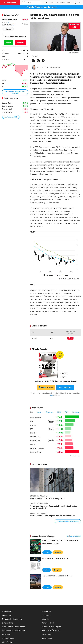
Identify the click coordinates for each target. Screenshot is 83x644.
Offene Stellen (8, 638)
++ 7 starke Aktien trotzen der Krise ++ (41, 7)
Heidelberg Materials (37, 448)
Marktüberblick (48, 623)
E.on (32, 421)
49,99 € (47, 552)
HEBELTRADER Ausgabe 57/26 (55, 558)
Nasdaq (39, 412)
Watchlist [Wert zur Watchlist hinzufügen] (9, 29)
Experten (45, 619)
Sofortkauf (46, 387)
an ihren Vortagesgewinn (62, 293)
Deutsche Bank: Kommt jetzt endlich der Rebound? (52, 516)
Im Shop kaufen (65, 387)
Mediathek (46, 615)
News (51, 421)
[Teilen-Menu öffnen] (33, 61)
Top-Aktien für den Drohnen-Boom (57, 576)
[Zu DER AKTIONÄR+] (61, 2)
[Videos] (69, 2)
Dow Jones (50, 412)
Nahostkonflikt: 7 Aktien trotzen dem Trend (56, 381)
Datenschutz (8, 623)
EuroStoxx (76, 412)
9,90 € (47, 570)
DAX (32, 412)
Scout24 (33, 425)
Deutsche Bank (69, 279)
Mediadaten (7, 611)
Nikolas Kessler (55, 67)
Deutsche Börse (36, 417)
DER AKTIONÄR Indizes (51, 630)
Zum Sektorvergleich (11, 117)
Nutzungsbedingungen (12, 619)
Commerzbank (35, 440)
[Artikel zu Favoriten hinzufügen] (43, 61)
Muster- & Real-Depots (51, 627)
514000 (6, 22)
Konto (52, 395)
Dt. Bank (35, 56)
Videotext (6, 634)
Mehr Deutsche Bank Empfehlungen (68, 521)
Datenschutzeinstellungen (13, 630)
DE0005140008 (8, 25)
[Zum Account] (52, 2)
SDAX (67, 412)
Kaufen (9, 43)
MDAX (59, 412)
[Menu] (80, 2)
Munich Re (34, 433)
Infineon (33, 444)
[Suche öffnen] (25, 2)
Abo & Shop (46, 634)
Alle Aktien (46, 611)
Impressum (7, 615)
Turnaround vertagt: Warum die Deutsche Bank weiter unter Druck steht (54, 507)
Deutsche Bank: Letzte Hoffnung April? (47, 498)
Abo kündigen (8, 642)
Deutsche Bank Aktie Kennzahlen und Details (15, 92)
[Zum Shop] (46, 2)
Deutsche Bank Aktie (9, 19)
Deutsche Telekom (36, 452)
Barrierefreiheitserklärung (14, 627)
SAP (32, 429)
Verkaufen (20, 43)
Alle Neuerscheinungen (74, 536)
